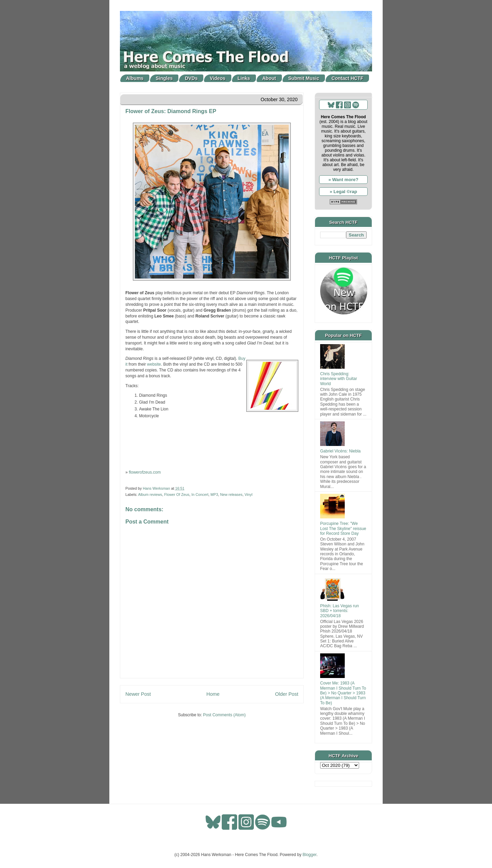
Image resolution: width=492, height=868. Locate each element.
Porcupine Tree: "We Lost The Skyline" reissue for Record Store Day (343, 528)
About (269, 78)
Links (244, 78)
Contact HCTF (347, 78)
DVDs (191, 78)
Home (213, 694)
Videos (218, 78)
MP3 (214, 494)
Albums (135, 78)
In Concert (200, 494)
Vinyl (249, 494)
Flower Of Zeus (177, 494)
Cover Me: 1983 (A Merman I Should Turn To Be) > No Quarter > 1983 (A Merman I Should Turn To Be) (343, 693)
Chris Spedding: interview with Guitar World (339, 379)
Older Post (287, 694)
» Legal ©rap (343, 192)
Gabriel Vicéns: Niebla (340, 451)
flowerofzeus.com (145, 472)
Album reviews (150, 494)
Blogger (310, 855)
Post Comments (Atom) (224, 715)
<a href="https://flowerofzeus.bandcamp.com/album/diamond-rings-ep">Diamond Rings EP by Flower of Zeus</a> (212, 444)
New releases (231, 494)
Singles (164, 78)
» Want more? (343, 180)
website (154, 364)
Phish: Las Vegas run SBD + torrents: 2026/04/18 (339, 611)
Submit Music (304, 78)
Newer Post (138, 694)
